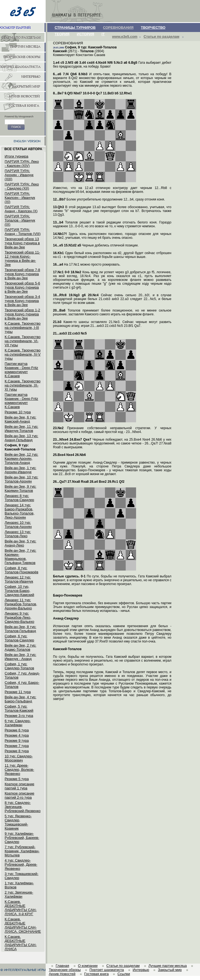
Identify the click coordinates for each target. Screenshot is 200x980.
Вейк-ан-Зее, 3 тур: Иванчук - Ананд (20, 657)
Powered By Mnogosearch (19, 117)
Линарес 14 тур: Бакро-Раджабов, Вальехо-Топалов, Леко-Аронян (20, 511)
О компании (88, 966)
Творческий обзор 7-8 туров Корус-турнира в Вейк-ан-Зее (22, 274)
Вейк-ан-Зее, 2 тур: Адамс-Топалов (20, 647)
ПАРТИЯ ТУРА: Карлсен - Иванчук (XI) (20, 198)
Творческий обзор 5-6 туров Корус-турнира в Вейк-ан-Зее (22, 287)
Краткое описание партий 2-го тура (20, 795)
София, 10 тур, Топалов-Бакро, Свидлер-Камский (19, 591)
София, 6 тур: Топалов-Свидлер (19, 638)
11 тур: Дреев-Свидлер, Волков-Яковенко (19, 770)
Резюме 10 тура (18, 412)
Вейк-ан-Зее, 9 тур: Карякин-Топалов (20, 488)
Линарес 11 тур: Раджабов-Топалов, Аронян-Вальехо (21, 604)
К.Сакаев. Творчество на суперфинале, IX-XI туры (23, 385)
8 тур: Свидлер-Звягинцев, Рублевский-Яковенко (23, 807)
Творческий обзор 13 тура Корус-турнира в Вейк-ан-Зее (22, 243)
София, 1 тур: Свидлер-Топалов (19, 666)
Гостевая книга (96, 974)
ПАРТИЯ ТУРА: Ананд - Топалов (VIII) (23, 232)
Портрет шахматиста (107, 970)
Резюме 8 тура (17, 751)
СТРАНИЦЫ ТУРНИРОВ (75, 27)
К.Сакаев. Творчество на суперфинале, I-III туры (23, 328)
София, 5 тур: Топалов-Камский (19, 708)
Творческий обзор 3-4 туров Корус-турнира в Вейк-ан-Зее (22, 301)
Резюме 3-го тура (19, 716)
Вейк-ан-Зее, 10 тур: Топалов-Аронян (21, 479)
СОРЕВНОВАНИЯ (118, 27)
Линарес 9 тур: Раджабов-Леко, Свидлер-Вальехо (19, 617)
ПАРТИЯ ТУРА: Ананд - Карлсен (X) (21, 209)
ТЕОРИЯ (62, 34)
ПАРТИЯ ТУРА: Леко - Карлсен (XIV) (22, 164)
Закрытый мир (170, 970)
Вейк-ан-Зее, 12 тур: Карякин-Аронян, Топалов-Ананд (21, 459)
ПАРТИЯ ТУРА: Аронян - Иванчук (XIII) (19, 175)
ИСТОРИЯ (86, 34)
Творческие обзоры (65, 970)
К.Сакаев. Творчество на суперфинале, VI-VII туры (23, 341)
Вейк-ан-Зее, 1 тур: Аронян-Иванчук (20, 470)
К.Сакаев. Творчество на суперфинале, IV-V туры (23, 354)
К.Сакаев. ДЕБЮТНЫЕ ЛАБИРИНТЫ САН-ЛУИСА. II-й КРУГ (21, 908)
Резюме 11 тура (18, 692)
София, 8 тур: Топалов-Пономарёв (21, 570)
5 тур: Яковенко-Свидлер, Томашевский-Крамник (18, 822)
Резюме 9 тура (17, 741)
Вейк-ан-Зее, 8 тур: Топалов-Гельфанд (20, 629)
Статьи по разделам (162, 37)
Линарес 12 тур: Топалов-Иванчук (19, 579)
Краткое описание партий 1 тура (20, 786)
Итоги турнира (17, 156)
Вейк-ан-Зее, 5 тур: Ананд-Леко (20, 543)
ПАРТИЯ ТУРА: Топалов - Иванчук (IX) (20, 220)
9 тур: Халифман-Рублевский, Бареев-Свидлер (22, 838)
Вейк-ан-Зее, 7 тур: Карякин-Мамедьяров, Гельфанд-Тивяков (20, 557)
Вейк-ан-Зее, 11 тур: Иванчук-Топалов (21, 429)
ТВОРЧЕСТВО (153, 27)
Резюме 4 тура (17, 735)
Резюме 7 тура (17, 746)
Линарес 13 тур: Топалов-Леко (18, 534)
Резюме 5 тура (17, 779)
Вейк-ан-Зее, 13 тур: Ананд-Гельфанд (21, 438)
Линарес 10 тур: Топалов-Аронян (18, 525)
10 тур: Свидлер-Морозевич (19, 758)
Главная (62, 966)
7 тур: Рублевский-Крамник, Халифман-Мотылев (22, 851)
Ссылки (124, 974)
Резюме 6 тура (17, 730)
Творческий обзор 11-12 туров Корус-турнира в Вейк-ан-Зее (22, 258)
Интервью (141, 970)
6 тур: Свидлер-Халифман (18, 723)
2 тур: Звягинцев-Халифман (19, 894)
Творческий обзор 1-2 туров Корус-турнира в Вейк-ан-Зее (22, 314)
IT (103, 34)
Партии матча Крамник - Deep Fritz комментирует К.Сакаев (21, 370)
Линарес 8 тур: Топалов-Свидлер (19, 498)
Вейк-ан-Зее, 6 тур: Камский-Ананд (20, 419)
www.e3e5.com (125, 37)
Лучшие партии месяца (167, 966)
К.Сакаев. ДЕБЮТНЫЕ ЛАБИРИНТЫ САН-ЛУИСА (21, 943)
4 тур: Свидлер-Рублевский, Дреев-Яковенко (21, 864)
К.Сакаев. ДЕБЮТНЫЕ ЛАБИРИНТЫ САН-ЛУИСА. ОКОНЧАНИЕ (23, 925)
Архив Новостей (62, 974)
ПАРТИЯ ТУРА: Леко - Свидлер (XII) (22, 186)
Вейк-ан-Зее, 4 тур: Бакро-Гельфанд (20, 699)
